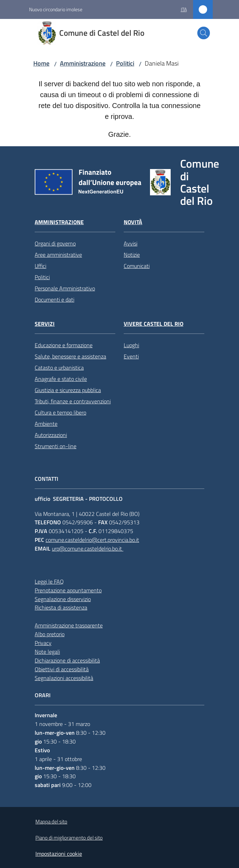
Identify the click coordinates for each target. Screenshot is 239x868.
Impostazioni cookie (59, 854)
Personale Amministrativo (65, 288)
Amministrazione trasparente (69, 625)
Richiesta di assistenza (61, 607)
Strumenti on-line (56, 446)
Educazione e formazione (64, 345)
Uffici (40, 266)
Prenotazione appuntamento (68, 590)
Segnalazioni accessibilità (64, 678)
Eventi (131, 356)
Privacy (43, 643)
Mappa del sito (51, 822)
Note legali (47, 652)
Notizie (132, 255)
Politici (125, 63)
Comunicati (137, 266)
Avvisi (131, 243)
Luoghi (131, 345)
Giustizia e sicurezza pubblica (68, 390)
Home (41, 63)
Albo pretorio (50, 634)
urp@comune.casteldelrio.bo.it (88, 549)
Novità (133, 222)
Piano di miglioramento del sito (69, 838)
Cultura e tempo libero (60, 412)
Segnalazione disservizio (63, 599)
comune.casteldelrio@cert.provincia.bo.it (92, 540)
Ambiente (46, 424)
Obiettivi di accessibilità (62, 669)
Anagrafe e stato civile (61, 379)
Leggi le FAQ (49, 581)
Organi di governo (55, 243)
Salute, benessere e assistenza (70, 356)
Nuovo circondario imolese (56, 9)
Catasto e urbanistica (59, 368)
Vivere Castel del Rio (153, 324)
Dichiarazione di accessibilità (67, 660)
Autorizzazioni (51, 435)
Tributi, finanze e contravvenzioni (73, 401)
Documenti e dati (54, 300)
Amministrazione (83, 63)
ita (184, 9)
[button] (204, 33)
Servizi (45, 324)
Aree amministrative (58, 255)
